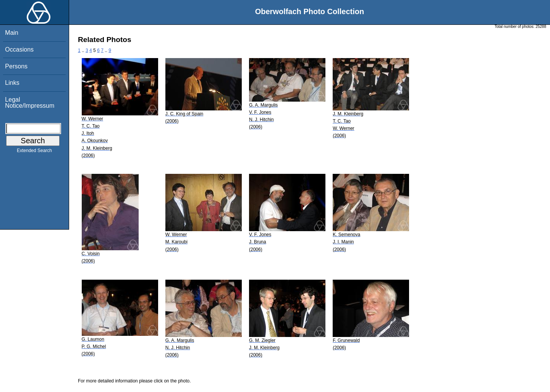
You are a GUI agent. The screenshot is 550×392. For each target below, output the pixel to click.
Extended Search (34, 152)
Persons (16, 66)
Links (12, 83)
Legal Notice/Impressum (30, 103)
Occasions (19, 49)
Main (12, 33)
